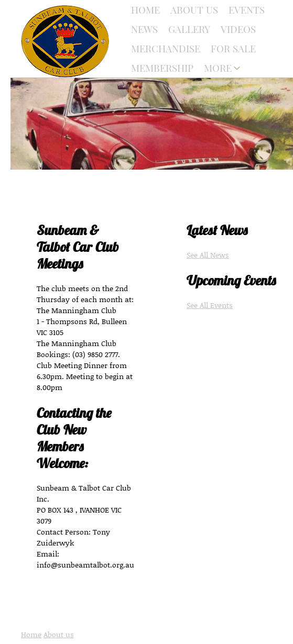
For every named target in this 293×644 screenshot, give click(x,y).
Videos (238, 29)
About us (59, 634)
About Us (194, 10)
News (144, 29)
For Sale (233, 48)
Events (247, 10)
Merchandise (166, 48)
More (218, 68)
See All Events (210, 305)
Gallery (189, 29)
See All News (208, 255)
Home (145, 10)
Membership (162, 68)
